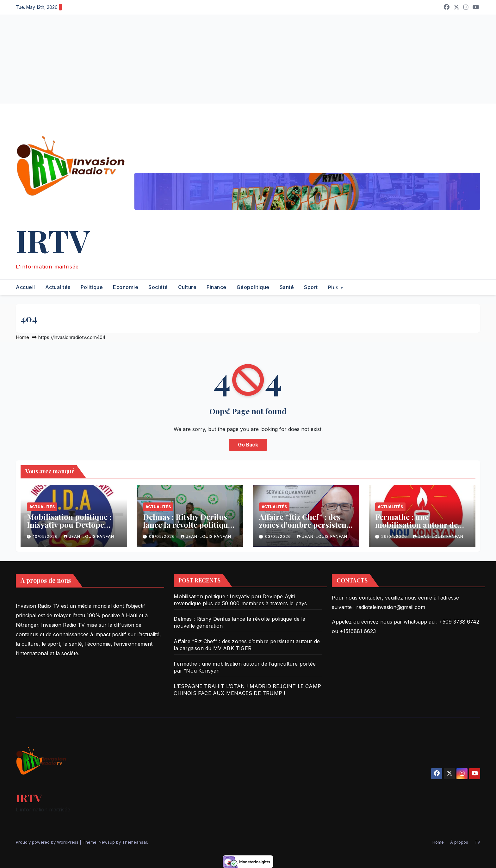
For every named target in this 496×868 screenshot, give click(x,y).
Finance (217, 287)
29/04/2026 (395, 536)
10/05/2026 (46, 536)
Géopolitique (253, 287)
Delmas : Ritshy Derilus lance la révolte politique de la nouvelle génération (188, 525)
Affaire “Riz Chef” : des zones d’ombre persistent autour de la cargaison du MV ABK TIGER (305, 529)
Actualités (58, 287)
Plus (334, 287)
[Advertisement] (190, 59)
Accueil (25, 287)
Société (158, 287)
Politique (92, 287)
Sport (311, 287)
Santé (287, 287)
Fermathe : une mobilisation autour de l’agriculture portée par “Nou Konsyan (418, 529)
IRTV (53, 240)
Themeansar (135, 842)
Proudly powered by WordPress (48, 842)
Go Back (248, 445)
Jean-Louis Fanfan (89, 536)
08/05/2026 (163, 536)
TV (477, 842)
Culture (187, 287)
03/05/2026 (279, 536)
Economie (126, 287)
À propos (459, 842)
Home (22, 337)
